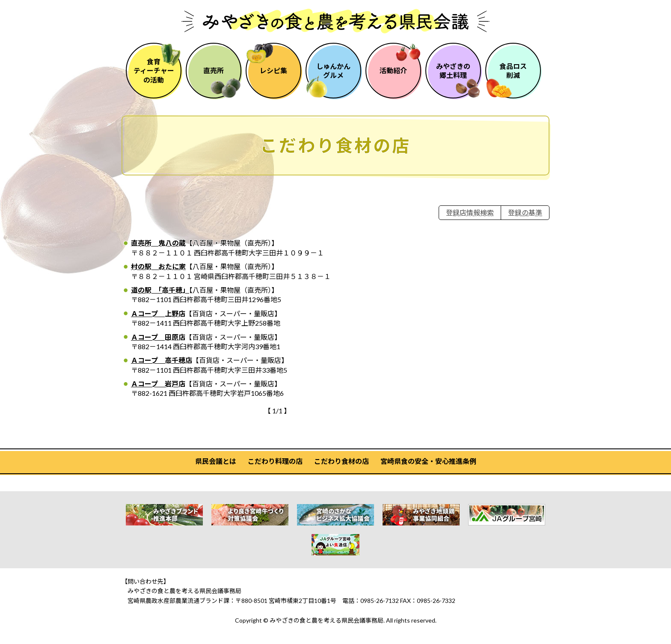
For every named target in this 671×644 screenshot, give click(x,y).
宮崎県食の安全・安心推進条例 (428, 461)
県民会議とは (216, 461)
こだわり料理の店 (275, 461)
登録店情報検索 (470, 212)
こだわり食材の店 (341, 461)
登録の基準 (525, 212)
